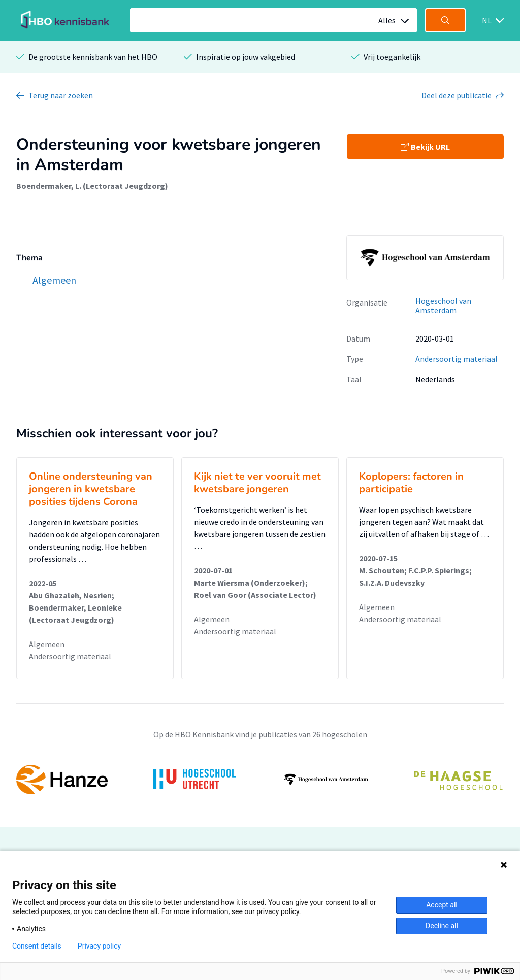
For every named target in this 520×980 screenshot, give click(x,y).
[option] (260, 780)
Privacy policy (99, 946)
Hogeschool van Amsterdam (443, 306)
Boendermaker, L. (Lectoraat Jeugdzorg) (92, 186)
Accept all (442, 905)
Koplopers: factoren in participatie (411, 483)
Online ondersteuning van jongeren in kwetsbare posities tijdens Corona (91, 489)
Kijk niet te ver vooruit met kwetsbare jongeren (257, 483)
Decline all (442, 926)
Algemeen (47, 644)
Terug (61, 95)
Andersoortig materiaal (457, 359)
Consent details (37, 946)
